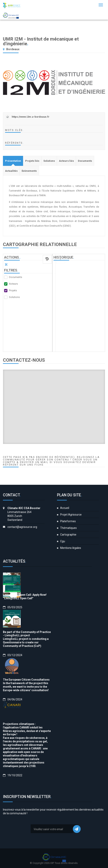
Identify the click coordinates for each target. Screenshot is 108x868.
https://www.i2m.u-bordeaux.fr (31, 117)
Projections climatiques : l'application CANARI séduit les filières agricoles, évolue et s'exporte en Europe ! (27, 729)
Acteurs (13, 284)
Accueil (65, 508)
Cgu (63, 541)
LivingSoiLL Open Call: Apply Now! (25, 595)
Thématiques (68, 528)
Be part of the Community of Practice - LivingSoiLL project (27, 634)
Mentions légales (71, 548)
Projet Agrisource (71, 515)
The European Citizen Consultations (26, 680)
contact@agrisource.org (22, 527)
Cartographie (68, 535)
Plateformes (68, 521)
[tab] (13, 161)
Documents (16, 277)
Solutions (14, 297)
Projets (13, 290)
